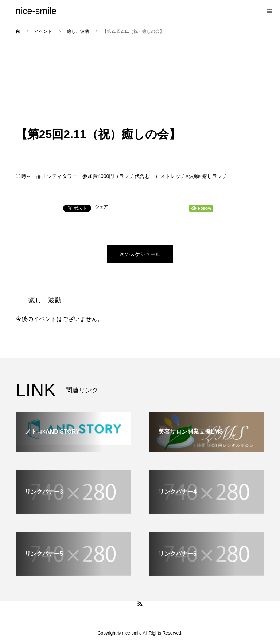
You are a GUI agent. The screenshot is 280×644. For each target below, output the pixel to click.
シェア (101, 207)
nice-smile (36, 11)
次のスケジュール (140, 254)
